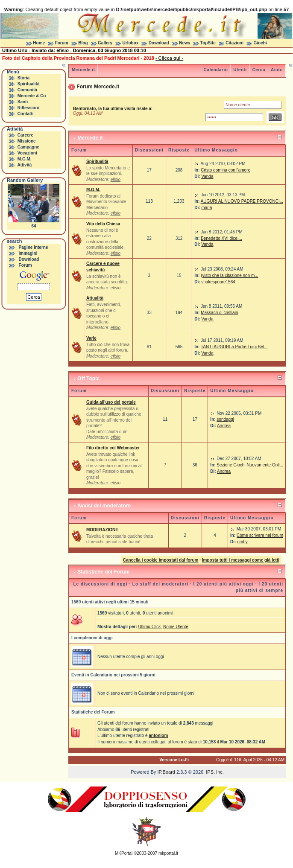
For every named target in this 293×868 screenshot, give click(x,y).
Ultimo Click (150, 627)
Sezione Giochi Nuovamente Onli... (250, 465)
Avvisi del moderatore (104, 506)
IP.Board (166, 772)
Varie (91, 338)
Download (159, 43)
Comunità (27, 90)
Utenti (240, 70)
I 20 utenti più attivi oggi (224, 584)
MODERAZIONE (102, 530)
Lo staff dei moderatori (160, 584)
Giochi (260, 43)
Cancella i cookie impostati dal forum (161, 560)
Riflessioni (28, 108)
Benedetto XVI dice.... (221, 238)
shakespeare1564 (218, 282)
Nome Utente (176, 627)
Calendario (216, 70)
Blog (83, 43)
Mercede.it (83, 70)
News (185, 43)
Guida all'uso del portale (111, 402)
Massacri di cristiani (219, 313)
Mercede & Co (32, 96)
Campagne (28, 147)
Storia (23, 78)
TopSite (208, 43)
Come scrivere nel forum (260, 535)
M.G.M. (25, 159)
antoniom (158, 735)
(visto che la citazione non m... (230, 275)
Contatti (26, 114)
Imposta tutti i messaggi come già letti (241, 560)
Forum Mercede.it (98, 87)
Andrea (224, 426)
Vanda (207, 176)
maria (207, 208)
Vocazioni (27, 153)
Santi (23, 102)
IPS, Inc (214, 772)
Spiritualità (29, 84)
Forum (62, 43)
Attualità (95, 298)
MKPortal (124, 853)
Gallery (105, 43)
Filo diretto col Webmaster (113, 448)
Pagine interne (34, 247)
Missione (27, 141)
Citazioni (234, 43)
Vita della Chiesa (103, 224)
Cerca (259, 70)
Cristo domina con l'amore (226, 170)
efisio (116, 179)
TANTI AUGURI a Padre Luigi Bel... (234, 347)
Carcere (25, 135)
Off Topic (88, 379)
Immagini (28, 253)
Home (39, 43)
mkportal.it (168, 853)
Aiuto (277, 70)
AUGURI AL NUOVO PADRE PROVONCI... (242, 201)
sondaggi (225, 419)
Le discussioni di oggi (100, 584)
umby (242, 542)
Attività (24, 165)
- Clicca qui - (169, 58)
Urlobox (131, 43)
